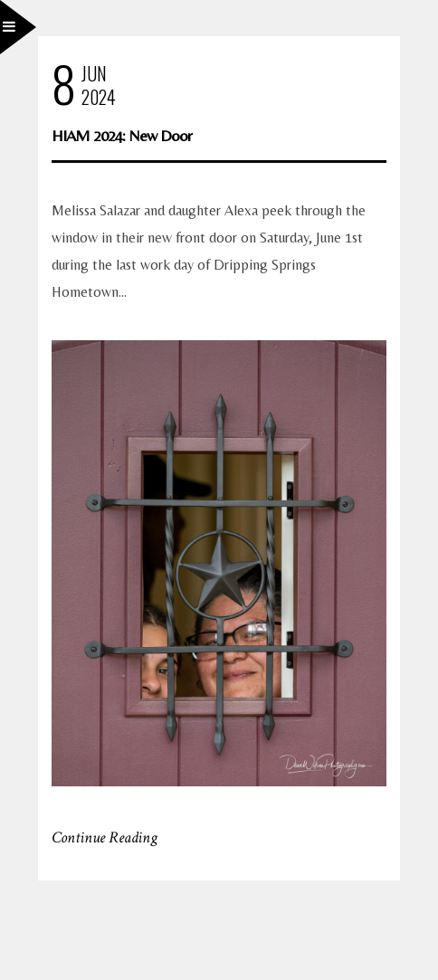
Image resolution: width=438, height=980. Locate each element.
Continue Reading (105, 837)
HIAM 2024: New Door (122, 135)
